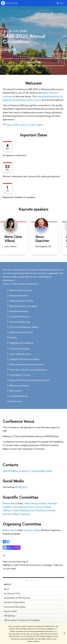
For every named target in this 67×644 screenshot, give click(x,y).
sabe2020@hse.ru (12, 471)
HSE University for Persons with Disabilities (22, 620)
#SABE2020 (21, 487)
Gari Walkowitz (21, 507)
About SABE (34, 62)
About (8, 584)
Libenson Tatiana (30, 471)
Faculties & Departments (14, 602)
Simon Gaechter (42, 239)
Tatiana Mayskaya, (21, 510)
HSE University (12, 3)
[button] (27, 581)
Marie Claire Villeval (13, 239)
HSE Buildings (10, 616)
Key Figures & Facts (12, 593)
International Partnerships (15, 607)
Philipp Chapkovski (21, 514)
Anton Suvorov (36, 507)
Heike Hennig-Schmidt (35, 503)
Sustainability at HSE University (17, 598)
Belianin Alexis (45, 471)
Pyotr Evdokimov (38, 510)
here (55, 629)
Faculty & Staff (10, 611)
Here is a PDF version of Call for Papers (25, 125)
